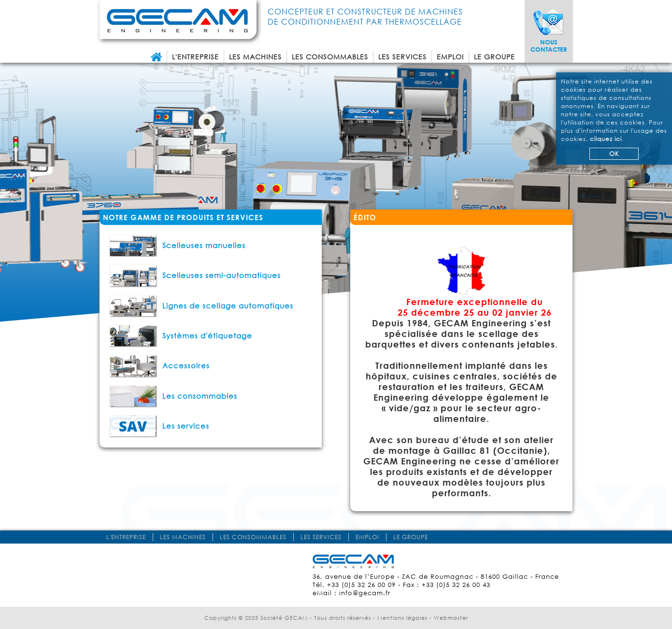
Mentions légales (402, 618)
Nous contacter (549, 46)
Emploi (450, 57)
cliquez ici (606, 139)
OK (614, 154)
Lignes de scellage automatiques (201, 306)
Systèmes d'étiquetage (181, 335)
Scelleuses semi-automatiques (195, 275)
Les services (402, 57)
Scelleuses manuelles (177, 245)
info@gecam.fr (365, 593)
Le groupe (494, 57)
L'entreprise (195, 57)
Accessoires (159, 365)
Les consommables (330, 57)
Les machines (255, 57)
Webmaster (451, 618)
